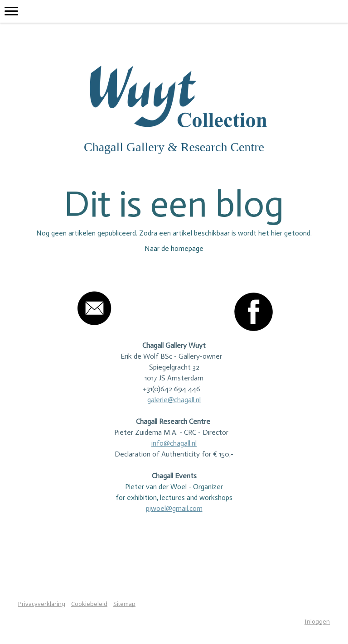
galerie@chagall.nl (174, 400)
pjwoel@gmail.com (174, 508)
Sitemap (124, 604)
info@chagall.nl (174, 443)
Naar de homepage (174, 248)
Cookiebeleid (89, 604)
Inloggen (317, 621)
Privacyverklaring (42, 604)
